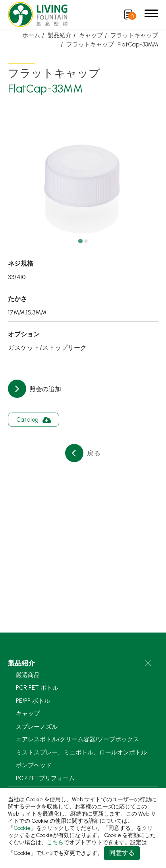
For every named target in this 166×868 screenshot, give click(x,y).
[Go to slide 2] (86, 241)
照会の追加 (44, 389)
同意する (122, 853)
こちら (55, 842)
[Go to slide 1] (80, 241)
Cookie (22, 828)
